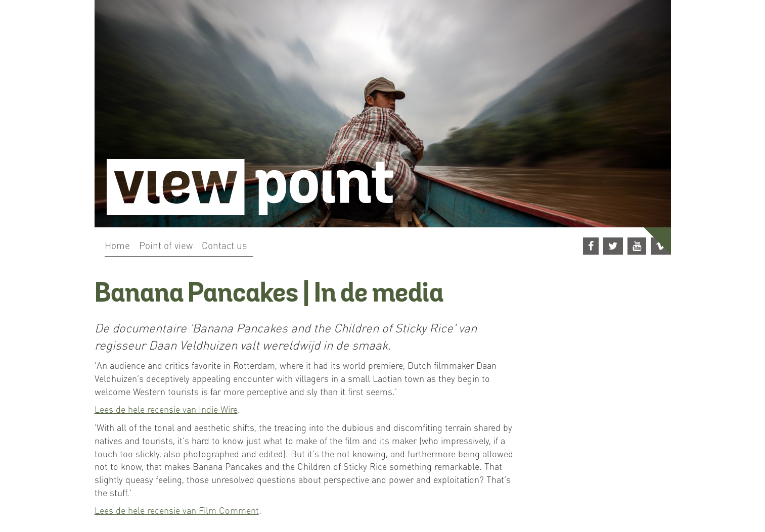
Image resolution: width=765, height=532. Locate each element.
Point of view (166, 245)
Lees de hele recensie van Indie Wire (166, 409)
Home (117, 245)
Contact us (224, 245)
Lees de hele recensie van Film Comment (177, 510)
